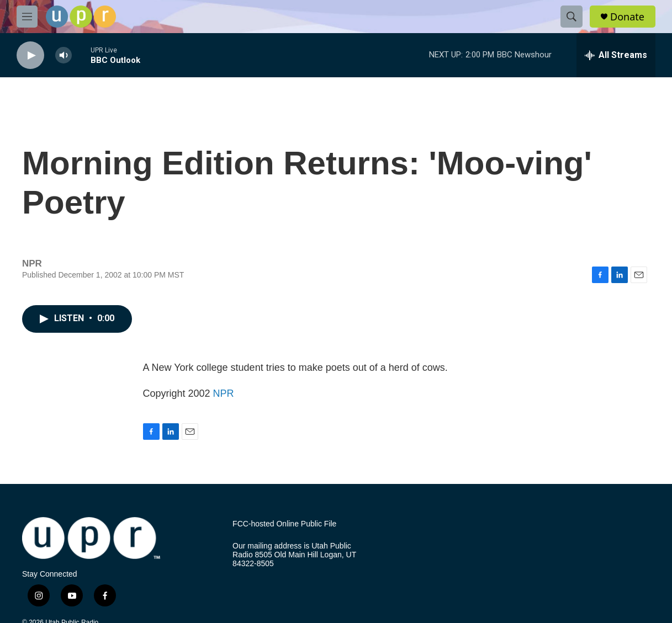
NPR (224, 393)
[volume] (64, 55)
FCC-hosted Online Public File (284, 524)
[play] (30, 55)
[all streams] (616, 55)
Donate (627, 17)
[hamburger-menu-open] (27, 17)
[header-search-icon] (572, 17)
